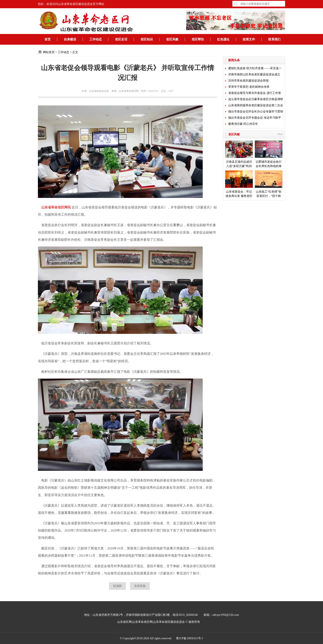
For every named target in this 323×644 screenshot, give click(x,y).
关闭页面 (140, 586)
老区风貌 (172, 39)
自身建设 (70, 39)
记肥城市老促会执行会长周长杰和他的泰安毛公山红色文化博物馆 (269, 154)
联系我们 (274, 39)
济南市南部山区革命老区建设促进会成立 (254, 74)
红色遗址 (223, 39)
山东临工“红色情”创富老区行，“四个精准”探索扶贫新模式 (269, 184)
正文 (75, 52)
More (280, 134)
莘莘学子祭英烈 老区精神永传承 (249, 87)
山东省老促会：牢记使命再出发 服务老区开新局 (239, 184)
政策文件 (249, 39)
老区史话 (121, 39)
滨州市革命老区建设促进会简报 (248, 81)
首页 (48, 39)
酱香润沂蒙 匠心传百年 (243, 124)
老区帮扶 (198, 39)
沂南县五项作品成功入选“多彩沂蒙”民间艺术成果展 (239, 154)
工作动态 (96, 39)
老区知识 (147, 39)
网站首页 (49, 52)
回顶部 (117, 586)
